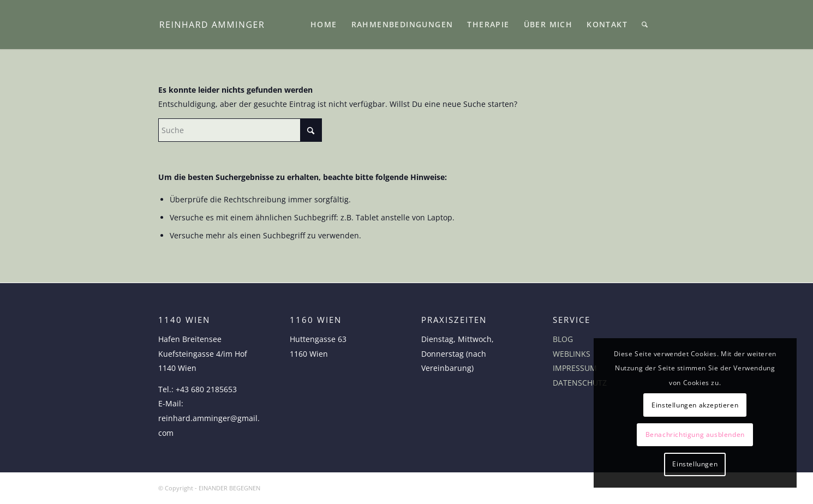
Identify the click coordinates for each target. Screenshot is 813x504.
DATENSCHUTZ (580, 383)
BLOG (563, 339)
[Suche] (645, 25)
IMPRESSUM (575, 368)
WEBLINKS (572, 354)
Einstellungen (695, 464)
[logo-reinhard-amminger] (212, 25)
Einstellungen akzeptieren (695, 405)
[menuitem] (324, 25)
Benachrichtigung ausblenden (695, 434)
